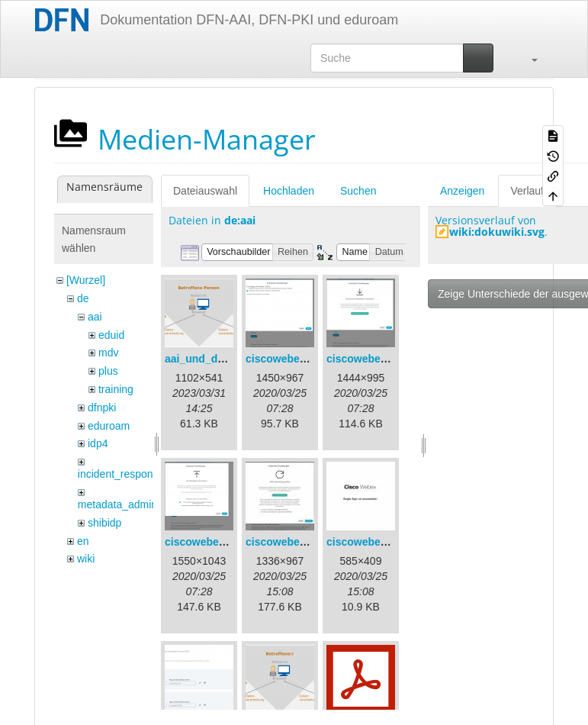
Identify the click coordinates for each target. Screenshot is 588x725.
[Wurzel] (86, 280)
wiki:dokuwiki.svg (497, 232)
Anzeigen (462, 191)
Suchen (358, 191)
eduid (111, 335)
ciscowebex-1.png (292, 359)
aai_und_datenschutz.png (230, 359)
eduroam (109, 426)
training (116, 389)
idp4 (98, 443)
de (83, 298)
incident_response (121, 474)
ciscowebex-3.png (211, 542)
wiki (86, 559)
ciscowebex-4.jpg (290, 542)
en (83, 541)
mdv (108, 353)
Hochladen (289, 191)
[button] (527, 58)
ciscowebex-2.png (373, 359)
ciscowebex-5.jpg (371, 542)
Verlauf (527, 191)
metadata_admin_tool (129, 504)
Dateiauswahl (205, 191)
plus (108, 371)
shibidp (104, 523)
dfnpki (102, 408)
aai (95, 317)
